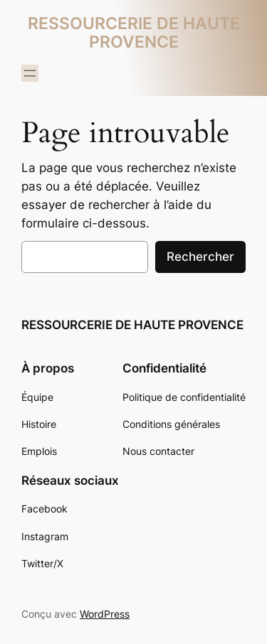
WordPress (105, 614)
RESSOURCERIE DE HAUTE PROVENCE (134, 32)
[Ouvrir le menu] (30, 73)
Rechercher (200, 257)
